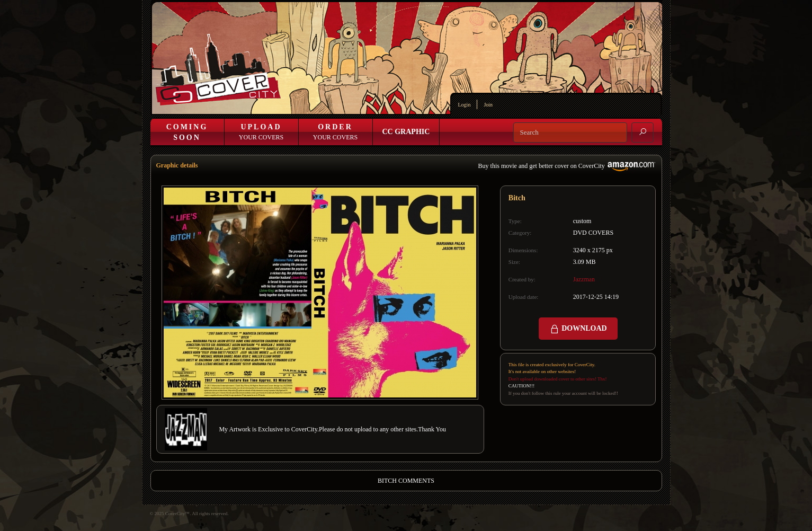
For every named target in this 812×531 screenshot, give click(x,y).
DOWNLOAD (578, 329)
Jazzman (584, 279)
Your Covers (261, 132)
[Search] (570, 132)
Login (465, 105)
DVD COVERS (593, 233)
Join (488, 105)
